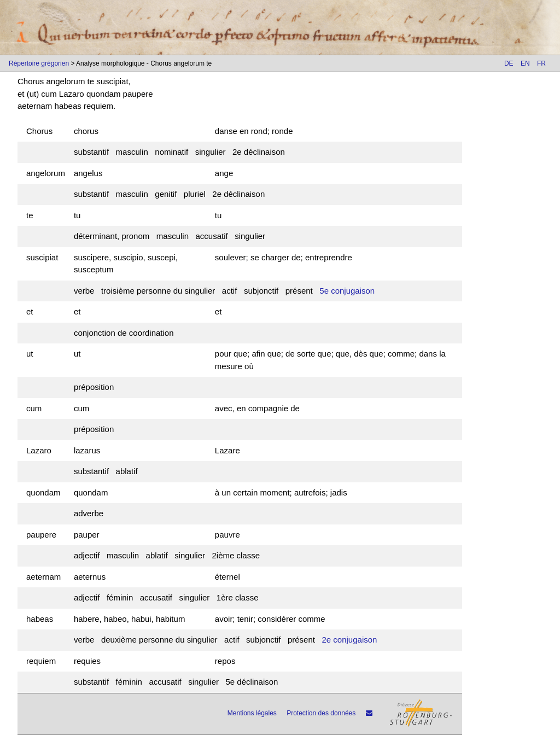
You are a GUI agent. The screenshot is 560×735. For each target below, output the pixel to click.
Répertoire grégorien (39, 63)
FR (541, 63)
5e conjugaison (347, 291)
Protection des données (321, 713)
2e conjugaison (349, 640)
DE (509, 63)
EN (525, 63)
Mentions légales (252, 713)
